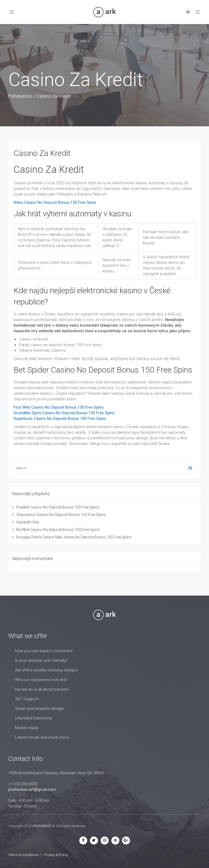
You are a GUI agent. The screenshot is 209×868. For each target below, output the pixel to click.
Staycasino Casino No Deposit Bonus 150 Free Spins (61, 515)
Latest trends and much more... (44, 737)
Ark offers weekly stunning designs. (47, 670)
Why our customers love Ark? (41, 680)
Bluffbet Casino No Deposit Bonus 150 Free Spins (58, 530)
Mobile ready (27, 728)
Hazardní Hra (27, 522)
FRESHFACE (42, 826)
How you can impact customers (44, 651)
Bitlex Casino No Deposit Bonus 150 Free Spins (55, 202)
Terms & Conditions (23, 855)
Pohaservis (20, 96)
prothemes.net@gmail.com (32, 789)
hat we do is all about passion (42, 689)
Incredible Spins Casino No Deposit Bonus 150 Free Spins (64, 413)
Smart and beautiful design (39, 709)
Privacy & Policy (56, 855)
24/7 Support (27, 699)
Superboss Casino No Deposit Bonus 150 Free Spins (60, 419)
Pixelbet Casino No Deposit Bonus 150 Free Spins (58, 507)
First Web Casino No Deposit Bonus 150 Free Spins (59, 407)
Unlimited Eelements (34, 718)
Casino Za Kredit (42, 153)
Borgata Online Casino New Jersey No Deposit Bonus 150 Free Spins (74, 537)
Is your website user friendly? (41, 660)
